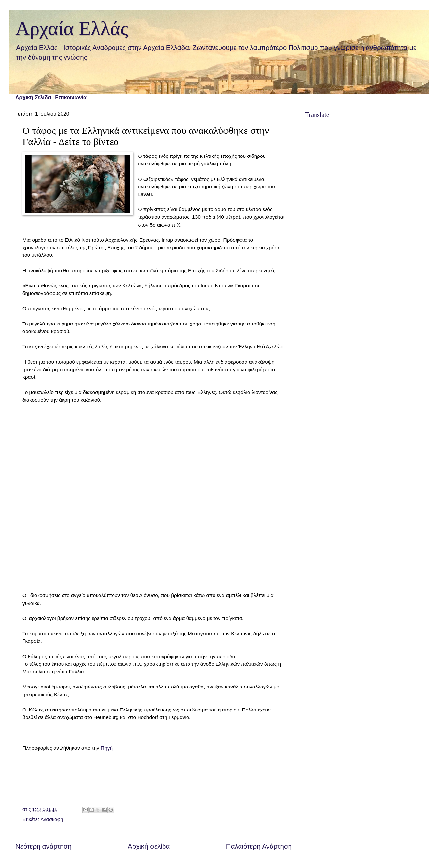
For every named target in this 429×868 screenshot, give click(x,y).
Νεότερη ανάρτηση (44, 846)
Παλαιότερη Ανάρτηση (259, 846)
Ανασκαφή (52, 819)
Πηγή (107, 748)
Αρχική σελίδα (149, 846)
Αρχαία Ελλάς (72, 28)
